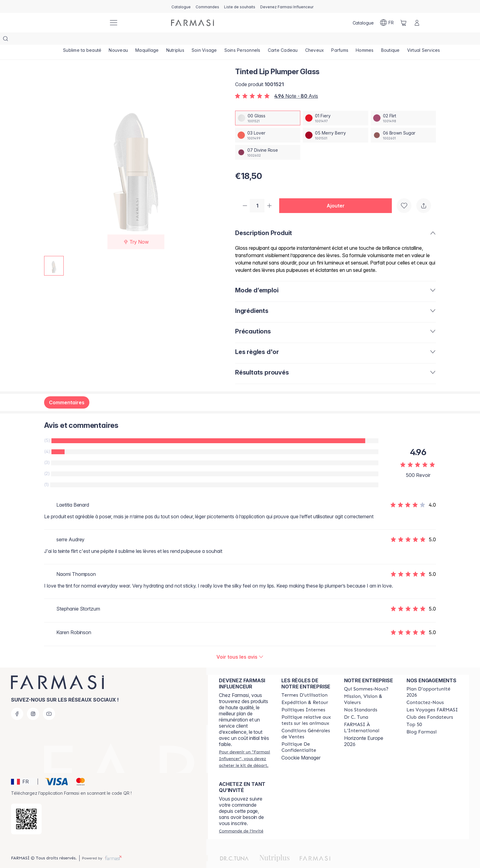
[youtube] (49, 702)
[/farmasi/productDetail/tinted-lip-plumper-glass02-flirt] (403, 106)
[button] (338, 194)
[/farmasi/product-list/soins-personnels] (243, 40)
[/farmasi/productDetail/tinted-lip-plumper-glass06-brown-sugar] (403, 123)
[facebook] (17, 702)
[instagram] (33, 702)
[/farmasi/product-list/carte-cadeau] (283, 40)
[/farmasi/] (81, 23)
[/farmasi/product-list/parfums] (341, 40)
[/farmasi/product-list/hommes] (366, 40)
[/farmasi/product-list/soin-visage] (205, 40)
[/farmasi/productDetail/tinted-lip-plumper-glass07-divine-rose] (268, 140)
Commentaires (67, 391)
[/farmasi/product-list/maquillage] (147, 40)
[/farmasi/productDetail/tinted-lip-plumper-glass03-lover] (268, 123)
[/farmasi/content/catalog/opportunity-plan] (432, 680)
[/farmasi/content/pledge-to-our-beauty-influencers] (356, 706)
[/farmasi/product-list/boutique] (391, 40)
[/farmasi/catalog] (181, 6)
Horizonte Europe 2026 (364, 729)
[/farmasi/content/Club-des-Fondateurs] (430, 706)
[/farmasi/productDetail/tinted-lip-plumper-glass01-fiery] (335, 106)
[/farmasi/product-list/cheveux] (315, 40)
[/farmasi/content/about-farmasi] (366, 677)
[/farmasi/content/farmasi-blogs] (422, 720)
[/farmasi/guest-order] (241, 819)
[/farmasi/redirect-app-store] (26, 807)
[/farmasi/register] (207, 6)
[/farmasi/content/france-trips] (432, 698)
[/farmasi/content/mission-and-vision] (370, 688)
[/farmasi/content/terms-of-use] (304, 683)
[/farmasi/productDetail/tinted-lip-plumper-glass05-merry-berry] (335, 123)
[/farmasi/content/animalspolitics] (307, 709)
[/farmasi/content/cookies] (307, 736)
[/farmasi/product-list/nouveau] (119, 40)
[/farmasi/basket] (403, 23)
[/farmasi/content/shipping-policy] (305, 691)
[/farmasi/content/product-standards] (361, 698)
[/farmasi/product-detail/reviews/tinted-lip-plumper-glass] (240, 645)
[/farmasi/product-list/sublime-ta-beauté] (82, 40)
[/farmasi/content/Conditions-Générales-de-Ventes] (307, 722)
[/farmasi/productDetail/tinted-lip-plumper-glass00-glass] (268, 106)
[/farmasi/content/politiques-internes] (303, 698)
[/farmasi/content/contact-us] (425, 691)
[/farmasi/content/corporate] (370, 716)
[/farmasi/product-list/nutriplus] (176, 40)
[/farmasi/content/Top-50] (414, 713)
